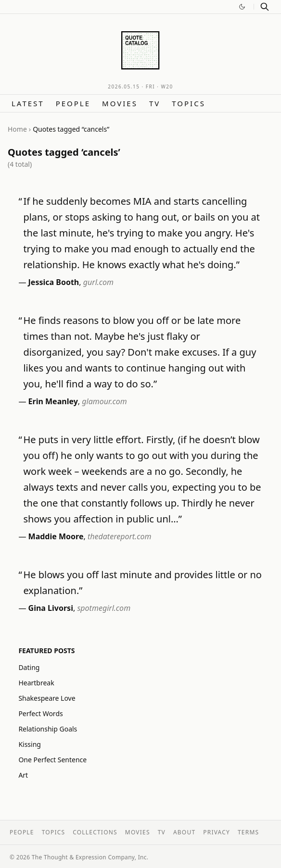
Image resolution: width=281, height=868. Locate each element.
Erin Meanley (53, 401)
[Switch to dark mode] (242, 7)
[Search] (265, 7)
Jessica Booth (54, 282)
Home (17, 129)
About (184, 832)
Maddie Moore (56, 536)
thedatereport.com (120, 536)
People (73, 103)
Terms (248, 832)
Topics (189, 103)
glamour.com (104, 401)
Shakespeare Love (47, 698)
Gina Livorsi (51, 608)
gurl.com (98, 282)
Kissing (30, 744)
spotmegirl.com (104, 608)
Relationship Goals (48, 729)
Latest (28, 103)
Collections (95, 832)
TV (155, 103)
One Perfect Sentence (52, 760)
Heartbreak (36, 683)
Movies (120, 103)
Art (23, 775)
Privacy (217, 832)
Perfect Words (40, 713)
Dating (29, 667)
